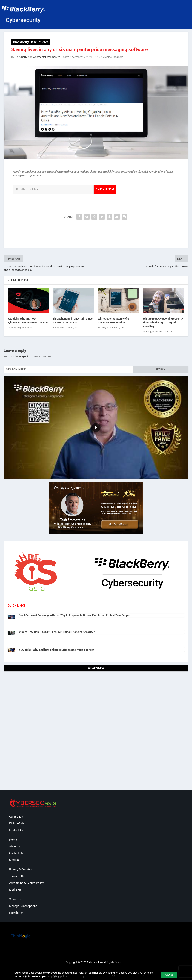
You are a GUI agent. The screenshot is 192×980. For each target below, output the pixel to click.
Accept (169, 975)
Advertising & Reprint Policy (26, 883)
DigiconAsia (17, 823)
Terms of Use (18, 876)
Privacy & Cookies (21, 869)
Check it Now (105, 189)
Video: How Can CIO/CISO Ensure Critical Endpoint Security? (57, 632)
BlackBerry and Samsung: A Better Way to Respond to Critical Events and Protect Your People (74, 615)
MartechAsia (17, 830)
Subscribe (15, 899)
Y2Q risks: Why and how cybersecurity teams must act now (56, 650)
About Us (15, 846)
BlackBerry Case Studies (31, 42)
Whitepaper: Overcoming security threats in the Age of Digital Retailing (163, 323)
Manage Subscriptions (23, 906)
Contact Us (16, 853)
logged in (24, 356)
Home (13, 840)
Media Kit (15, 890)
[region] (96, 427)
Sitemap (14, 860)
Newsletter (16, 913)
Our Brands (16, 817)
